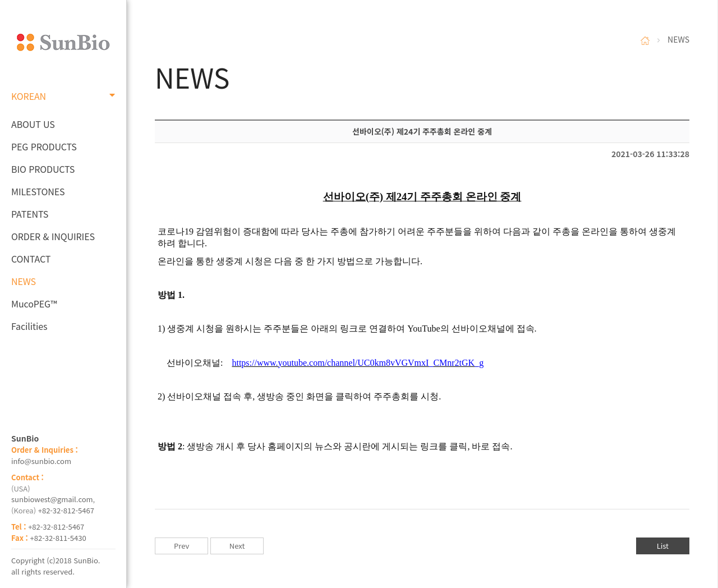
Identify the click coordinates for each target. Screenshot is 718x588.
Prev (181, 546)
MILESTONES (38, 191)
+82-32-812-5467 (66, 510)
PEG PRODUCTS (44, 146)
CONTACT (31, 259)
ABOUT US (33, 124)
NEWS (24, 281)
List (663, 546)
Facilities (29, 326)
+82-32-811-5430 (58, 538)
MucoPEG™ (34, 304)
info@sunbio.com (41, 461)
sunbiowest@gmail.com (52, 499)
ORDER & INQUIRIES (53, 236)
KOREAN (63, 96)
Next (237, 546)
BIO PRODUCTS (43, 169)
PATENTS (30, 214)
